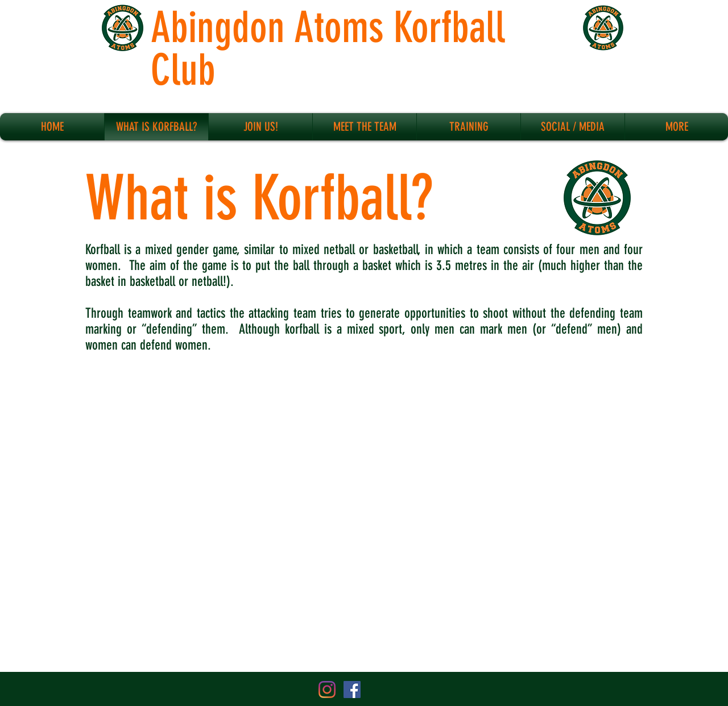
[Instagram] (327, 690)
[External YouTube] (364, 515)
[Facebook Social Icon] (352, 690)
